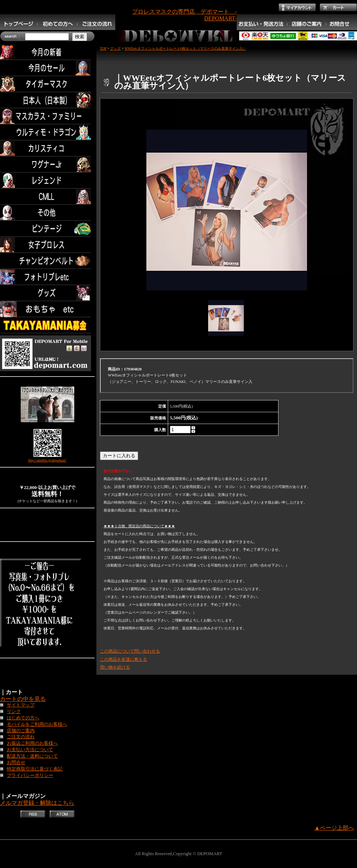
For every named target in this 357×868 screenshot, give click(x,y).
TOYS (47, 309)
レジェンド (47, 181)
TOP (103, 48)
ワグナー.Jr (47, 164)
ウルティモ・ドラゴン (47, 132)
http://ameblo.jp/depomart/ (47, 460)
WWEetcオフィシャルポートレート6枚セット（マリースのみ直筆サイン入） (185, 48)
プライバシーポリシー (30, 775)
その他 (47, 213)
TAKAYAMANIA (47, 325)
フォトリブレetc (47, 277)
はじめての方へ (23, 718)
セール (47, 68)
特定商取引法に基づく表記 (35, 769)
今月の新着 (47, 52)
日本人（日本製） (47, 100)
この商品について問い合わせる (130, 651)
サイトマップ (21, 705)
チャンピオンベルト (47, 261)
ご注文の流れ (21, 737)
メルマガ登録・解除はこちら (37, 803)
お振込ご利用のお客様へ (32, 743)
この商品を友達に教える (124, 659)
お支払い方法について (30, 750)
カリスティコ (47, 148)
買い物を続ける (115, 667)
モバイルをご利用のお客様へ (37, 724)
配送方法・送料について (32, 756)
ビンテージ (47, 229)
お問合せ (16, 763)
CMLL (47, 197)
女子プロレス (47, 245)
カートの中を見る (23, 699)
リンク (14, 712)
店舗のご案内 (21, 731)
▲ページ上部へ (334, 828)
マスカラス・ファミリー (47, 116)
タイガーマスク (47, 84)
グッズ (47, 293)
